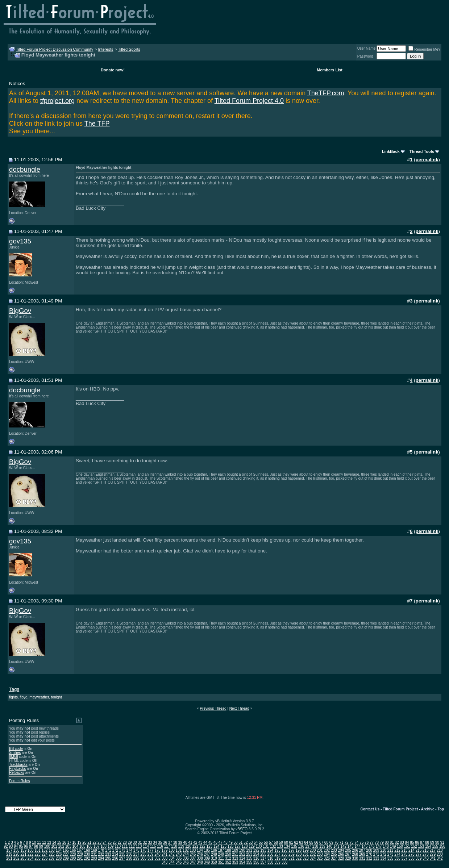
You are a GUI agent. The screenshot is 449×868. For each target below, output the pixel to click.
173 (122, 850)
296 (115, 858)
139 (322, 846)
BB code (16, 749)
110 (118, 846)
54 (256, 842)
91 (442, 842)
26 (115, 842)
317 (263, 858)
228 (73, 854)
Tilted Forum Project (400, 809)
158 (16, 850)
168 (87, 850)
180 (172, 850)
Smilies (15, 753)
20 (84, 842)
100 (47, 846)
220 (16, 854)
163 (52, 850)
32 (145, 842)
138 (315, 846)
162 (45, 850)
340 (426, 858)
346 (186, 862)
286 (45, 858)
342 (440, 858)
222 (31, 854)
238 (143, 854)
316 (256, 858)
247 (207, 854)
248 (214, 854)
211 (390, 850)
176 (143, 850)
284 (31, 858)
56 (266, 842)
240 (157, 854)
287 (52, 858)
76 (367, 842)
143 (351, 846)
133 (280, 846)
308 (200, 858)
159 (23, 850)
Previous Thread (213, 708)
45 (210, 842)
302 (157, 858)
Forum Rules (19, 781)
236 (129, 854)
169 (94, 850)
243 (179, 854)
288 (59, 858)
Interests (105, 49)
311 (221, 858)
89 (432, 842)
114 (146, 846)
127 (238, 846)
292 (87, 858)
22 (94, 842)
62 (296, 842)
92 (6, 846)
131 (266, 846)
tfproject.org (57, 101)
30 (135, 842)
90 (437, 842)
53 (251, 842)
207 (362, 850)
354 (242, 862)
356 (256, 862)
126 (231, 846)
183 (193, 850)
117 (167, 846)
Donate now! (113, 70)
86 (417, 842)
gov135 (20, 241)
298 (129, 858)
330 (355, 858)
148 (386, 846)
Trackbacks (18, 765)
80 (387, 842)
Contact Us (370, 809)
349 (207, 862)
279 (433, 854)
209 (376, 850)
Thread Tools (422, 151)
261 (306, 854)
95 (21, 846)
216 (426, 850)
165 (66, 850)
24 (105, 842)
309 (207, 858)
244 (186, 854)
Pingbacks (17, 769)
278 (426, 854)
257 (277, 854)
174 (129, 850)
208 (369, 850)
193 (263, 850)
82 (397, 842)
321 (292, 858)
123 (209, 846)
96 (26, 846)
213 (405, 850)
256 (271, 854)
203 (334, 850)
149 (393, 846)
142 (343, 846)
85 (412, 842)
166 (73, 850)
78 (377, 842)
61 (291, 842)
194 (271, 850)
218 (440, 850)
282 (16, 858)
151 (407, 846)
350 (214, 862)
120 (188, 846)
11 (39, 842)
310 (214, 858)
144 (357, 846)
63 (301, 842)
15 (59, 842)
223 (38, 854)
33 (150, 842)
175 (136, 850)
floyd (23, 697)
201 (320, 850)
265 (334, 854)
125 (223, 846)
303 (165, 858)
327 (334, 858)
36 (165, 842)
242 (172, 854)
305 (179, 858)
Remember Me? (424, 49)
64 (306, 842)
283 (23, 858)
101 (54, 846)
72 (346, 842)
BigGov (20, 311)
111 (125, 846)
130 (259, 846)
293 (94, 858)
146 (372, 846)
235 (122, 854)
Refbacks (17, 773)
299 (136, 858)
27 (120, 842)
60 (286, 842)
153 (421, 846)
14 (54, 842)
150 (400, 846)
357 (263, 862)
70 (336, 842)
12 (44, 842)
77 (372, 842)
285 (38, 858)
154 (428, 846)
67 (321, 842)
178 (157, 850)
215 (419, 850)
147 (379, 846)
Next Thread (239, 708)
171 (108, 850)
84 (407, 842)
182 (186, 850)
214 (411, 850)
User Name (367, 48)
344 (172, 862)
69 (331, 842)
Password (365, 56)
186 (214, 850)
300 (143, 858)
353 (235, 862)
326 (327, 858)
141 (336, 846)
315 (249, 858)
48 (226, 842)
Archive (428, 809)
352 (228, 862)
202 (327, 850)
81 (392, 842)
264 (327, 854)
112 (132, 846)
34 (155, 842)
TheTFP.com (326, 93)
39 (180, 842)
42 (195, 842)
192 (256, 850)
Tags (14, 689)
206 (355, 850)
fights (13, 697)
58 (276, 842)
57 (271, 842)
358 (271, 862)
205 (348, 850)
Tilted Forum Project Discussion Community (55, 49)
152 (414, 846)
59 (281, 842)
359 (277, 862)
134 (287, 846)
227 (66, 854)
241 (165, 854)
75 (361, 842)
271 (376, 854)
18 (74, 842)
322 (299, 858)
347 (193, 862)
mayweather (39, 697)
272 (383, 854)
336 (397, 858)
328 (341, 858)
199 (306, 850)
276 (411, 854)
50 (236, 842)
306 (186, 858)
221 (23, 854)
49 (231, 842)
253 (249, 854)
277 (419, 854)
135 (294, 846)
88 (427, 842)
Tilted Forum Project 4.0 (249, 101)
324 (313, 858)
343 (165, 862)
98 (36, 846)
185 (207, 850)
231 (94, 854)
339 (419, 858)
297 (122, 858)
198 (299, 850)
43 (200, 842)
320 (285, 858)
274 (397, 854)
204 (341, 850)
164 (59, 850)
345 (179, 862)
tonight (57, 697)
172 (115, 850)
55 (261, 842)
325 (320, 858)
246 (200, 854)
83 (402, 842)
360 (285, 862)
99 (41, 846)
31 (140, 842)
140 (329, 846)
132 (273, 846)
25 (110, 842)
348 (200, 862)
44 (205, 842)
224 (45, 854)
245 (193, 854)
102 (61, 846)
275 (405, 854)
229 (80, 854)
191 (249, 850)
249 (221, 854)
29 (130, 842)
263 (320, 854)
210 (383, 850)
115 (153, 846)
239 (151, 854)
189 (235, 850)
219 (9, 854)
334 (383, 858)
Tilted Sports (129, 49)
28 (125, 842)
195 (277, 850)
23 (99, 842)
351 (221, 862)
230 (87, 854)
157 (9, 850)
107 (97, 846)
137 (308, 846)
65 (311, 842)
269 (362, 854)
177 (151, 850)
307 (193, 858)
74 (356, 842)
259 (292, 854)
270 (369, 854)
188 (228, 850)
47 (221, 842)
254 (256, 854)
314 (242, 858)
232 (101, 854)
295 (108, 858)
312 (228, 858)
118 (174, 846)
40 (185, 842)
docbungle (25, 169)
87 (422, 842)
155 (435, 846)
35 (160, 842)
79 (382, 842)
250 (228, 854)
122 (202, 846)
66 (316, 842)
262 (313, 854)
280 (440, 854)
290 (73, 858)
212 (397, 850)
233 (108, 854)
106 (89, 846)
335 (390, 858)
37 (170, 842)
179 (165, 850)
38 (175, 842)
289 (66, 858)
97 (31, 846)
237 (136, 854)
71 (342, 842)
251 (235, 854)
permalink (427, 160)
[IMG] (13, 757)
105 (82, 846)
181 (179, 850)
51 (240, 842)
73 (351, 842)
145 (365, 846)
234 (115, 854)
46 (215, 842)
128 (245, 846)
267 (348, 854)
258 (285, 854)
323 (306, 858)
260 (299, 854)
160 (31, 850)
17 (69, 842)
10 (34, 842)
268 (355, 854)
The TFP (97, 124)
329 (348, 858)
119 (181, 846)
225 (52, 854)
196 (285, 850)
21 (89, 842)
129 (252, 846)
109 (111, 846)
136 (301, 846)
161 (38, 850)
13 (49, 842)
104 (76, 846)
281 (9, 858)
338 (411, 858)
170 (101, 850)
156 (442, 846)
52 (246, 842)
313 (235, 858)
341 (433, 858)
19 (79, 842)
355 (249, 862)
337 (405, 858)
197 (292, 850)
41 (190, 842)
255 (263, 854)
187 (221, 850)
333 (376, 858)
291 (80, 858)
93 (11, 846)
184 (200, 850)
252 (242, 854)
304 (172, 858)
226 (59, 854)
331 (362, 858)
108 (103, 846)
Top (441, 809)
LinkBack (391, 151)
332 (369, 858)
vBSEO (242, 829)
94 (16, 846)
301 (151, 858)
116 (160, 846)
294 (101, 858)
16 (64, 842)
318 (271, 858)
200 (313, 850)
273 (390, 854)
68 (326, 842)
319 (277, 858)
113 (139, 846)
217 (433, 850)
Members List (330, 70)
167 (80, 850)
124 (217, 846)
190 (242, 850)
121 (196, 846)
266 (341, 854)
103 (68, 846)
